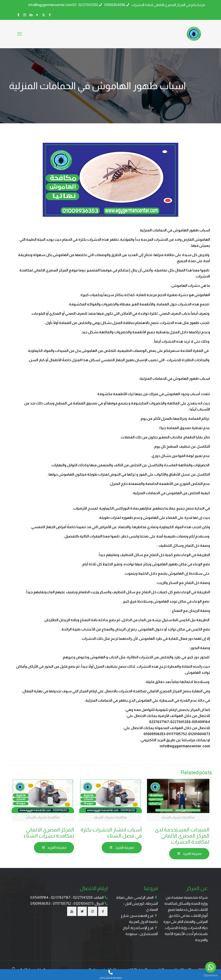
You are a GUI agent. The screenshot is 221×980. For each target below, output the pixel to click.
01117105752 (62, 904)
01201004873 (84, 904)
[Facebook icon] (50, 15)
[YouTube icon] (37, 15)
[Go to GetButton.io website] (211, 976)
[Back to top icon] (13, 968)
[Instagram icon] (25, 15)
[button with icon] (103, 911)
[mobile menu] (20, 34)
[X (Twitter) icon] (43, 15)
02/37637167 (61, 897)
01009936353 (40, 904)
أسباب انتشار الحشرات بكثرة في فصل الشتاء (111, 833)
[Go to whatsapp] (211, 967)
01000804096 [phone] (115, 5)
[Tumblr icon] (18, 15)
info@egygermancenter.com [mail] (50, 5)
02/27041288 (83, 897)
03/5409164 (39, 897)
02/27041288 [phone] (88, 5)
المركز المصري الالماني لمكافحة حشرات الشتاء (49, 833)
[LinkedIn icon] (31, 15)
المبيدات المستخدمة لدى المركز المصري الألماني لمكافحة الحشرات (182, 836)
